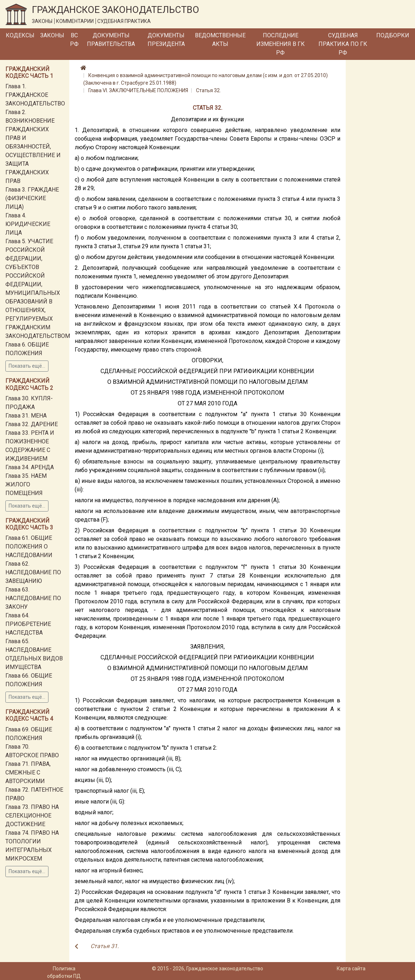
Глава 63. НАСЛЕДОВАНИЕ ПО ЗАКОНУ (33, 598)
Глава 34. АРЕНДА (30, 467)
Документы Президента (166, 40)
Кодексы (20, 35)
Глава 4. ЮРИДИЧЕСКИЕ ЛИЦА (28, 224)
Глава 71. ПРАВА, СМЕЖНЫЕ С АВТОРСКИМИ (28, 772)
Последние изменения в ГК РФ (281, 44)
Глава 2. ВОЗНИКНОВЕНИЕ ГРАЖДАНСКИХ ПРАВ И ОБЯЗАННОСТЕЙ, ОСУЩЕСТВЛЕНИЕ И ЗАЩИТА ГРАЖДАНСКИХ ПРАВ (33, 147)
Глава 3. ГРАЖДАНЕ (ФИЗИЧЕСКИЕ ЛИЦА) (32, 198)
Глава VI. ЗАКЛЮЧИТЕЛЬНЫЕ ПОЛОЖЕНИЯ (138, 90)
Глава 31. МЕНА (26, 416)
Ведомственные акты (220, 40)
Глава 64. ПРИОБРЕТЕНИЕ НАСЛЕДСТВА (28, 624)
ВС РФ (74, 40)
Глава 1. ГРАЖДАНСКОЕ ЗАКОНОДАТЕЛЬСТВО (35, 95)
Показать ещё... (27, 366)
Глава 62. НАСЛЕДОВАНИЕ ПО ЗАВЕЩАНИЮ (33, 572)
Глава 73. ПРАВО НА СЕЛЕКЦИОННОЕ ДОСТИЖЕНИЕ (32, 816)
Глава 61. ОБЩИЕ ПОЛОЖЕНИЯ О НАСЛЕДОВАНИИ (29, 546)
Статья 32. (208, 90)
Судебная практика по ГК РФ (343, 44)
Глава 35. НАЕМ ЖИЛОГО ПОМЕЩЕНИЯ (26, 484)
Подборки (393, 35)
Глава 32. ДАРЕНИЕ (32, 424)
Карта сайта (351, 969)
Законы (52, 35)
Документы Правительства (111, 40)
